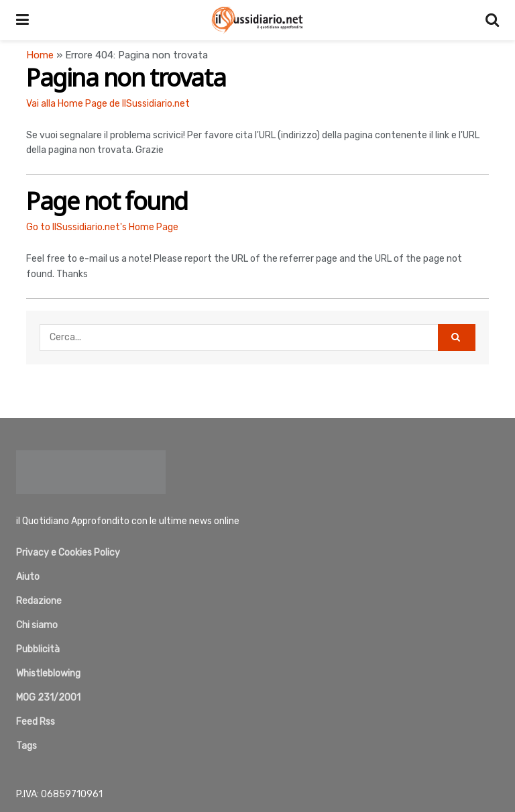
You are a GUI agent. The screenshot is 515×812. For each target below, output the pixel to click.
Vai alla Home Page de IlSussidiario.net (108, 104)
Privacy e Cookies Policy (68, 553)
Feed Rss (36, 722)
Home (40, 55)
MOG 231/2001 (48, 698)
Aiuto (28, 577)
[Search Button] (457, 338)
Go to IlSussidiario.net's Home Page (102, 227)
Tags (26, 746)
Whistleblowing (48, 673)
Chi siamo (37, 625)
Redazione (39, 601)
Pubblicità (38, 649)
